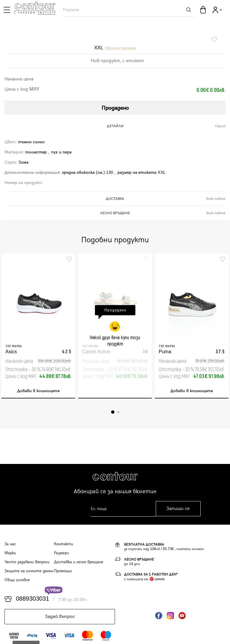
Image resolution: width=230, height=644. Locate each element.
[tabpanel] (38, 326)
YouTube (182, 616)
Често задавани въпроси (27, 562)
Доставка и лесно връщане (79, 562)
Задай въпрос (60, 617)
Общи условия (17, 580)
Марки (10, 553)
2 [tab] (118, 412)
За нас (10, 544)
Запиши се (178, 509)
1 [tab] (113, 412)
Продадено (115, 108)
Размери (61, 553)
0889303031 (32, 599)
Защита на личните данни (29, 571)
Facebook (159, 616)
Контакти (63, 544)
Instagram (170, 616)
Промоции (63, 571)
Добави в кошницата (38, 391)
